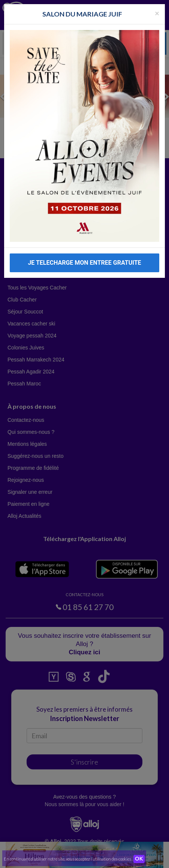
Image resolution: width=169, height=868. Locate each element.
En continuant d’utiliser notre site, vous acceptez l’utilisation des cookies (67, 859)
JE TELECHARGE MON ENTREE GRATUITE (84, 263)
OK (139, 859)
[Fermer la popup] (157, 13)
